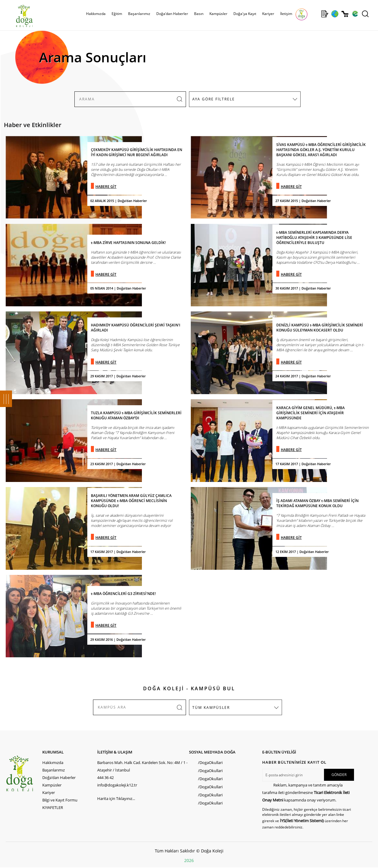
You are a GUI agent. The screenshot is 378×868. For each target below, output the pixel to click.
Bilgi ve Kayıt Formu (60, 800)
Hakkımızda (96, 14)
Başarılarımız (139, 14)
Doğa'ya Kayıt (245, 14)
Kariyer (268, 14)
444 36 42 (105, 777)
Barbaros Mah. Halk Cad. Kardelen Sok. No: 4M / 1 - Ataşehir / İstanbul (142, 766)
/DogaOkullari (210, 762)
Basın (199, 14)
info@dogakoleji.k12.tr (117, 785)
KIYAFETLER (53, 807)
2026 (189, 860)
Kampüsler (218, 14)
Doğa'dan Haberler (172, 14)
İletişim (286, 14)
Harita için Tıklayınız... (116, 798)
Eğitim (117, 14)
